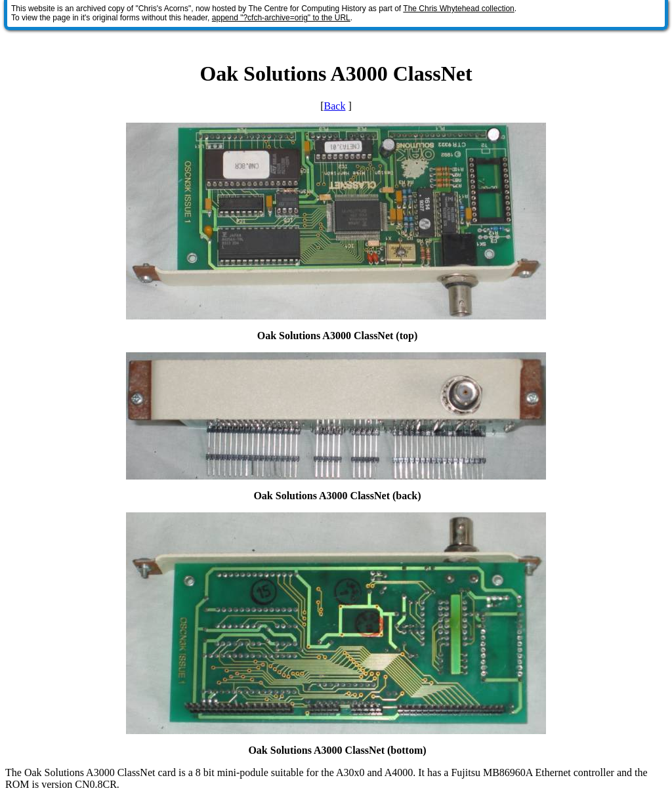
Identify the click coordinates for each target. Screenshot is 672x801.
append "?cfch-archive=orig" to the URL (281, 18)
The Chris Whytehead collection (458, 9)
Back (335, 106)
